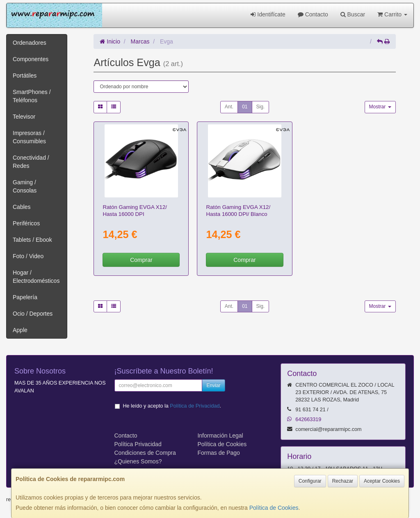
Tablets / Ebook (32, 240)
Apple (20, 330)
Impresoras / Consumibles (29, 137)
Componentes (31, 59)
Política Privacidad (138, 444)
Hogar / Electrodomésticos (36, 277)
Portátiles (25, 76)
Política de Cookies (274, 508)
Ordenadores (30, 43)
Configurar (310, 481)
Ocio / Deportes (33, 314)
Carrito (392, 14)
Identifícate (268, 14)
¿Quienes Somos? (138, 461)
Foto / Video (28, 256)
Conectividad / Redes (31, 162)
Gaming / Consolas (25, 186)
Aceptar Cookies (382, 481)
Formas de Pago (219, 453)
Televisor (24, 117)
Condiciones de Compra (145, 453)
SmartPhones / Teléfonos (32, 96)
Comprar (141, 260)
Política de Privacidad (195, 406)
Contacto (313, 14)
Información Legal (220, 435)
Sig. (261, 107)
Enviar (213, 385)
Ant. (229, 107)
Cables (22, 207)
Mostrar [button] (380, 107)
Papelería (25, 297)
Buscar (353, 14)
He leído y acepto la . (172, 406)
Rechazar (343, 481)
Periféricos (26, 223)
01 (245, 107)
